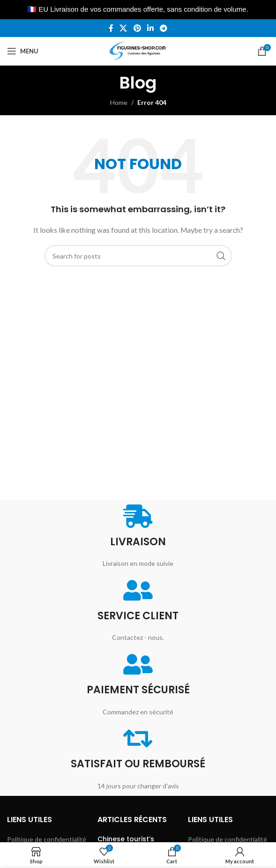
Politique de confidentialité (47, 839)
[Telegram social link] (163, 28)
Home (119, 102)
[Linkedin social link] (150, 28)
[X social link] (123, 28)
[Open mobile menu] (23, 51)
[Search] (138, 256)
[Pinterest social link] (137, 28)
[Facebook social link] (111, 28)
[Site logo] (138, 50)
